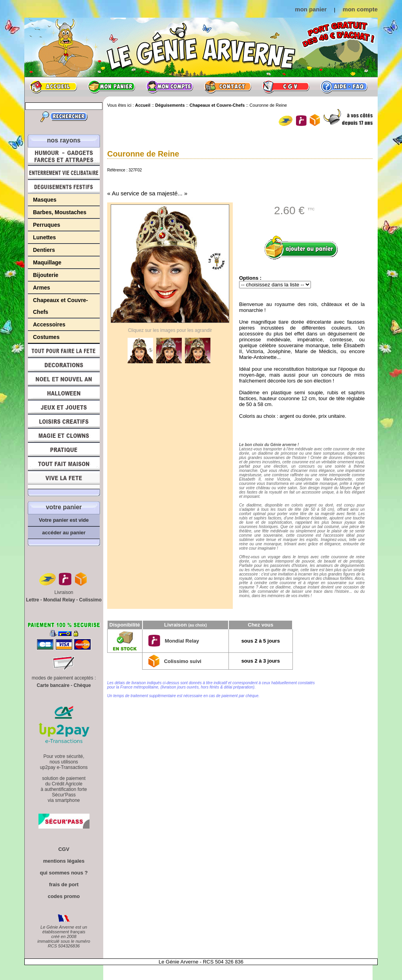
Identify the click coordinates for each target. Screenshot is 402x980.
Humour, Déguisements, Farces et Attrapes (64, 156)
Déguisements (64, 187)
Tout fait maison (64, 464)
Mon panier (111, 87)
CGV (286, 87)
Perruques (47, 225)
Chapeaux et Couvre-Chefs (60, 306)
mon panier (311, 9)
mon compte (360, 9)
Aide (344, 87)
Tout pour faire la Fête (64, 351)
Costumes (46, 337)
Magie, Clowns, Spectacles (64, 435)
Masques (45, 200)
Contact (228, 87)
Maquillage (47, 262)
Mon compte (170, 87)
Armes (42, 288)
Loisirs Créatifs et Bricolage (64, 421)
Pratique (64, 450)
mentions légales (64, 861)
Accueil (53, 87)
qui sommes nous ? (64, 873)
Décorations (64, 365)
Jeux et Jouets (64, 407)
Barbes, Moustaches (60, 212)
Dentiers (44, 250)
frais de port (64, 884)
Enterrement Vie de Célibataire (64, 173)
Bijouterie (46, 275)
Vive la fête (64, 480)
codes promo (64, 896)
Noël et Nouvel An (64, 379)
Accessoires (49, 324)
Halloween (64, 393)
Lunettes (44, 237)
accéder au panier (64, 533)
